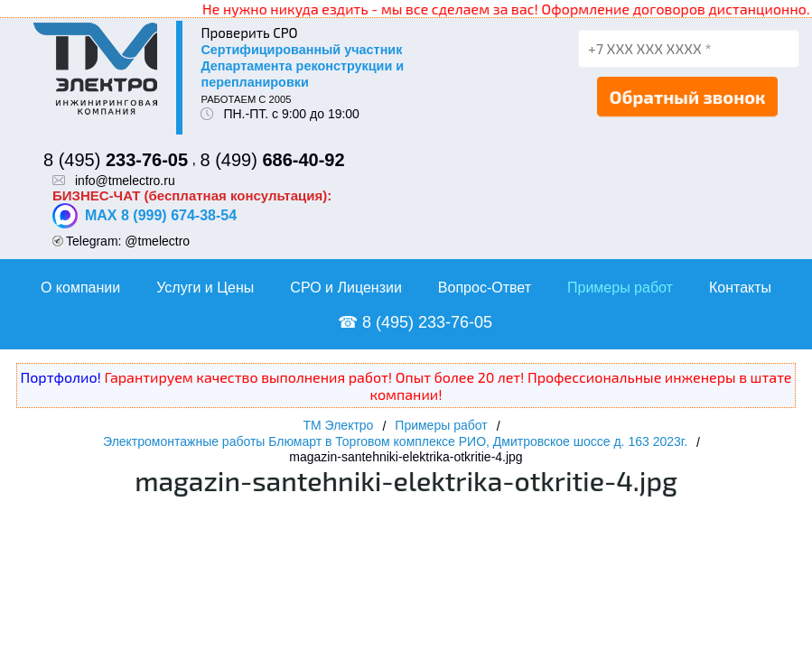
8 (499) (272, 160)
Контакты (740, 288)
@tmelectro (157, 241)
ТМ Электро (338, 425)
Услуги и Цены (205, 288)
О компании (80, 288)
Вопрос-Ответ (485, 288)
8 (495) (116, 160)
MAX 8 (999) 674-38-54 (145, 216)
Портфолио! (61, 377)
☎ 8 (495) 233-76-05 (415, 322)
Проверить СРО (249, 32)
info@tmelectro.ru (125, 181)
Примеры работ (620, 288)
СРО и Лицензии (346, 288)
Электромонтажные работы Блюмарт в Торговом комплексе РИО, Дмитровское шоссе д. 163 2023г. (395, 441)
